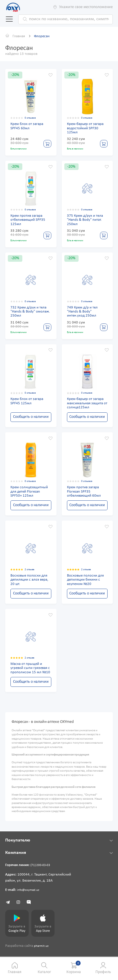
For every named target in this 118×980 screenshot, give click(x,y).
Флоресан (43, 37)
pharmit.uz (42, 951)
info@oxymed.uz (30, 893)
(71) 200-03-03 (42, 868)
